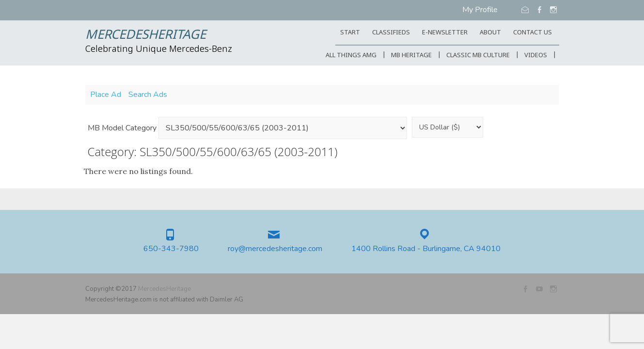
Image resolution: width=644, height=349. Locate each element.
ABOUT (490, 33)
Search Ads (148, 95)
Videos (536, 56)
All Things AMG (351, 56)
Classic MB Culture (478, 56)
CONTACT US (533, 33)
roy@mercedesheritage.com (275, 249)
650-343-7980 (171, 249)
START (350, 33)
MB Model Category (122, 128)
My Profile (480, 10)
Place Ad (106, 95)
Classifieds (391, 33)
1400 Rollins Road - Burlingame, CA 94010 (426, 249)
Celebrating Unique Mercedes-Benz (159, 49)
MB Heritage (411, 56)
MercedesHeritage (146, 35)
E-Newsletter (445, 33)
